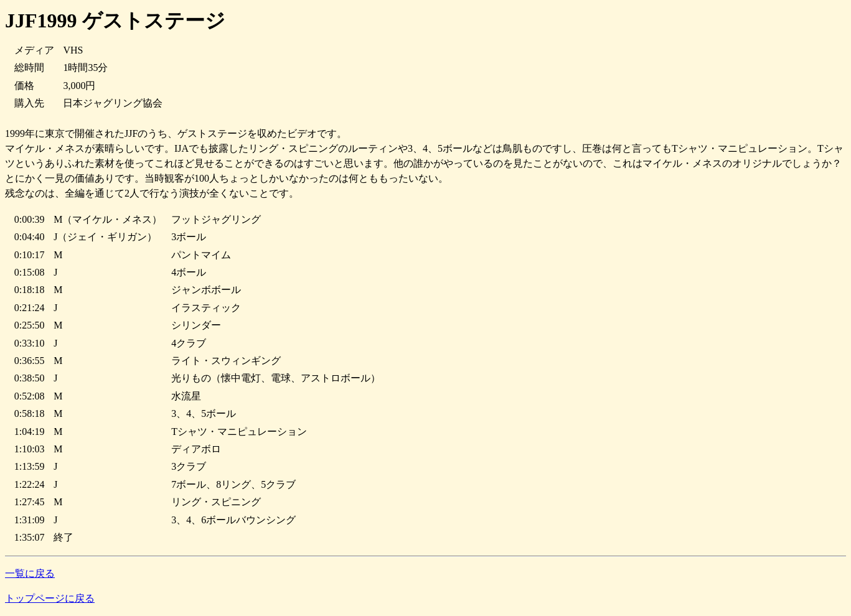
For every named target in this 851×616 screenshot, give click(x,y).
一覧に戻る (30, 573)
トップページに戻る (50, 598)
